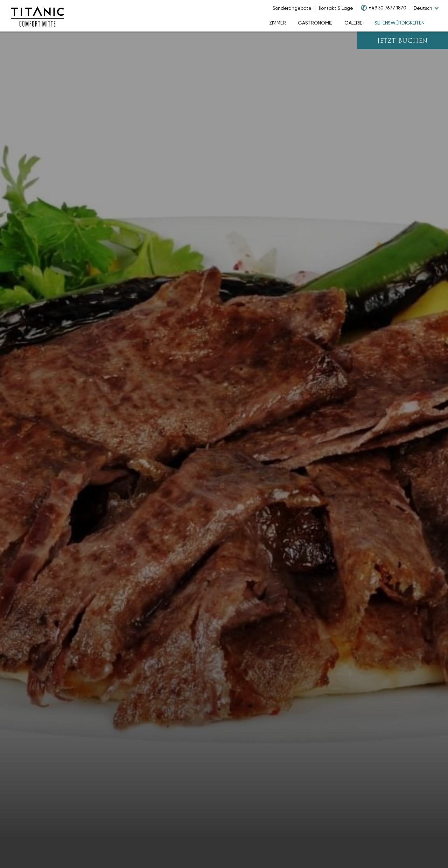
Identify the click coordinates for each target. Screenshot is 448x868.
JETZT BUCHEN (402, 41)
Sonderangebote (292, 8)
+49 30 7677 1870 (387, 8)
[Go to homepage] (37, 16)
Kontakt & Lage (336, 8)
